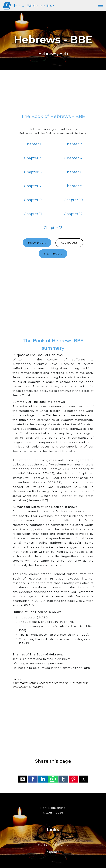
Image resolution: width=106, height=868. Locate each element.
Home (53, 839)
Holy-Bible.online (34, 6)
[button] (23, 779)
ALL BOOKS (69, 243)
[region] (53, 93)
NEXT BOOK (53, 254)
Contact (53, 852)
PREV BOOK (37, 243)
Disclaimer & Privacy (53, 845)
